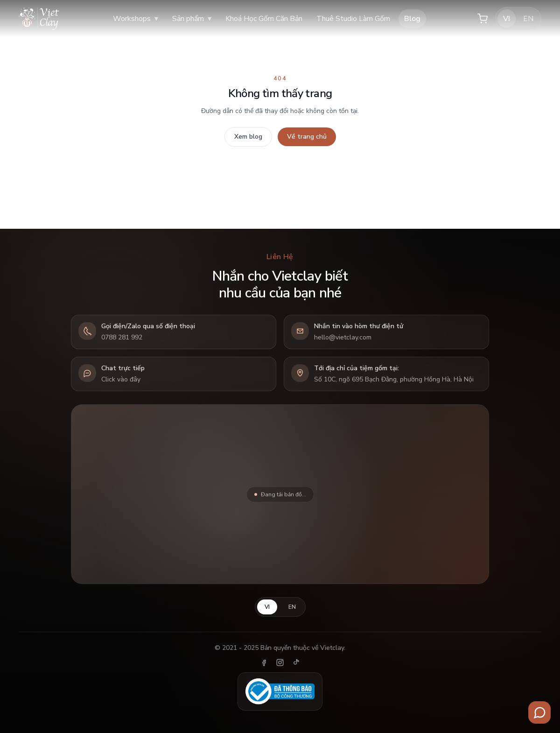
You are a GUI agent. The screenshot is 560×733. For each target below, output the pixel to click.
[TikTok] (296, 663)
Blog (412, 19)
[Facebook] (264, 663)
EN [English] (528, 19)
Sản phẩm (192, 19)
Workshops (136, 19)
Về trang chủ (307, 137)
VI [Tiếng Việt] (507, 19)
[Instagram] (280, 663)
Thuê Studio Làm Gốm (353, 19)
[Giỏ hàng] (483, 19)
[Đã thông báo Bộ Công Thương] (280, 691)
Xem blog (248, 137)
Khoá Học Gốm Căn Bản (264, 19)
